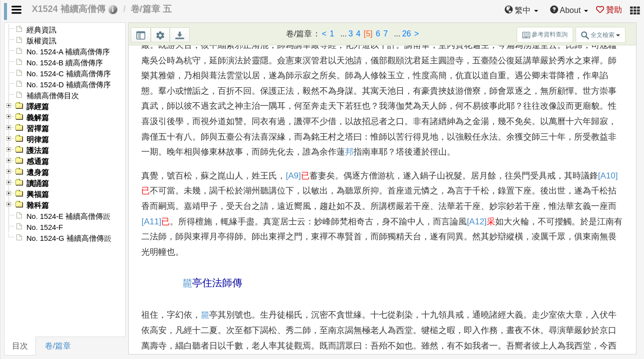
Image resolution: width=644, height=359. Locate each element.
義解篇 (38, 118)
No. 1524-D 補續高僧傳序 (69, 85)
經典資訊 (41, 30)
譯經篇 (38, 107)
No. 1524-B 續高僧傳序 (65, 63)
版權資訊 (41, 41)
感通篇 (38, 162)
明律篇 (38, 140)
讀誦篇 (38, 183)
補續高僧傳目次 (53, 96)
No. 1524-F (45, 227)
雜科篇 (38, 205)
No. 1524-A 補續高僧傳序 (68, 52)
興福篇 (38, 194)
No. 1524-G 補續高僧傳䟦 (69, 238)
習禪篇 (38, 129)
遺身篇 (38, 173)
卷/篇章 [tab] (58, 346)
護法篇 (38, 151)
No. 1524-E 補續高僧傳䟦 (68, 216)
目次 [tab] (20, 346)
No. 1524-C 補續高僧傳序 (69, 74)
